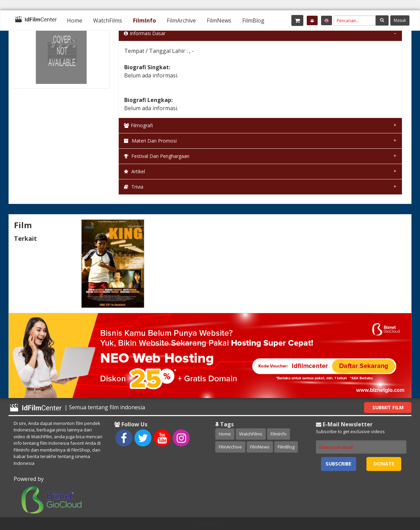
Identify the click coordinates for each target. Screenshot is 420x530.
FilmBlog (253, 20)
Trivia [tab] (134, 187)
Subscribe (338, 464)
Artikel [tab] (134, 171)
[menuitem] (75, 20)
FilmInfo (144, 20)
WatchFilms (108, 20)
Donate (384, 464)
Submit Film (388, 407)
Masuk (400, 20)
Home (75, 20)
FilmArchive (181, 20)
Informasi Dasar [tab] (145, 33)
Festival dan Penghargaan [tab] (157, 156)
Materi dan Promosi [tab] (150, 141)
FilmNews (219, 20)
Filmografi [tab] (138, 125)
